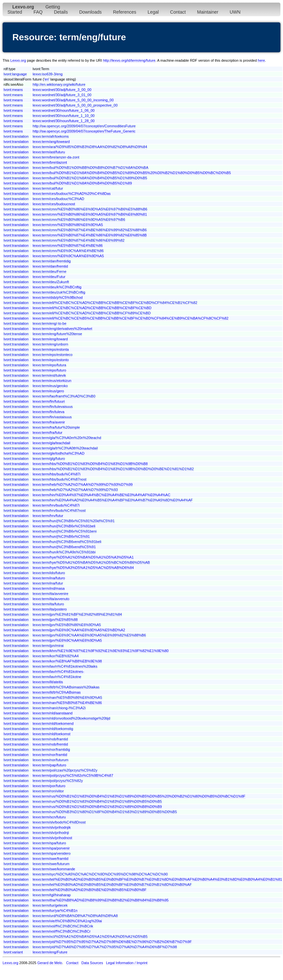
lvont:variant (13, 952)
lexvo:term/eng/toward (50, 339)
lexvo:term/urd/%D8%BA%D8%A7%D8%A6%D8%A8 (75, 916)
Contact (178, 12)
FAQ (38, 12)
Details (61, 12)
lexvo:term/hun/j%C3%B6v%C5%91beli (64, 526)
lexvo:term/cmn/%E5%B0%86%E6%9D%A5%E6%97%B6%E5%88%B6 (90, 209)
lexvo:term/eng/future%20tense (57, 334)
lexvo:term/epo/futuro (49, 370)
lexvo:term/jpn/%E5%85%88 (55, 620)
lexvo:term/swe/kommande (54, 869)
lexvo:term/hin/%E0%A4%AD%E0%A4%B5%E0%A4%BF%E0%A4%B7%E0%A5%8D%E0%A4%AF (113, 500)
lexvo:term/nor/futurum (51, 760)
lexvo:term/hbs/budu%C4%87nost (60, 479)
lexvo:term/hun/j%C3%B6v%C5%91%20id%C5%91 (74, 521)
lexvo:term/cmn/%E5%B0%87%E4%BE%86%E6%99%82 (79, 240)
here (261, 60)
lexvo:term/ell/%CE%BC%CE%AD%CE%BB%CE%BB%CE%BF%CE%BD (92, 308)
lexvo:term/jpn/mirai (48, 646)
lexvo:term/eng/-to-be (50, 323)
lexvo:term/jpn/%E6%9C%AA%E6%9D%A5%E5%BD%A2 (79, 630)
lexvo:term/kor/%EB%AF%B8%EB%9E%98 (67, 661)
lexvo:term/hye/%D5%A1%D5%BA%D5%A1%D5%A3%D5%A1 (83, 557)
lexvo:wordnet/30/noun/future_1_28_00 (64, 121)
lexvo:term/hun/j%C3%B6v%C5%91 (61, 536)
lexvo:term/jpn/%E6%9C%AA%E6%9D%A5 (67, 640)
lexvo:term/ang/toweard (51, 142)
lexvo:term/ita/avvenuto (51, 599)
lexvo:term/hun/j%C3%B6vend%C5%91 (64, 547)
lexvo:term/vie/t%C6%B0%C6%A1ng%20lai (67, 921)
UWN (235, 12)
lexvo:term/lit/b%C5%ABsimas (57, 692)
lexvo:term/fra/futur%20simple (56, 427)
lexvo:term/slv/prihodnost (53, 838)
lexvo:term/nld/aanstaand (53, 713)
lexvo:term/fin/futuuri (49, 401)
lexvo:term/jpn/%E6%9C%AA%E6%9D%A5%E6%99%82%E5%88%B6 (89, 635)
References (125, 12)
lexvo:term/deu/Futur (49, 277)
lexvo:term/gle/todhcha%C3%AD (59, 453)
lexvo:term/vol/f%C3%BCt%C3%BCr (62, 931)
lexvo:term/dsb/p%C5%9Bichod (58, 297)
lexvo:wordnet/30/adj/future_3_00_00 (62, 90)
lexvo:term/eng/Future (50, 952)
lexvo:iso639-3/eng (48, 74)
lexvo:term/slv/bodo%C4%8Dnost (59, 822)
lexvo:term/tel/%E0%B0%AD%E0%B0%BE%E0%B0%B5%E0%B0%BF (90, 890)
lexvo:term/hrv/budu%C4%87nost (59, 510)
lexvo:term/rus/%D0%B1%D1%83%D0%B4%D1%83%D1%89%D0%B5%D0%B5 (97, 801)
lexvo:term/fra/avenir (49, 422)
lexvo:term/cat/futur (48, 188)
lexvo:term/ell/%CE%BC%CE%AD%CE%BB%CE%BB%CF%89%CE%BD (92, 313)
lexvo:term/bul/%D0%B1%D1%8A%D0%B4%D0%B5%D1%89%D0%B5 (90, 178)
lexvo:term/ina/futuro (49, 578)
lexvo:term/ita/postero (50, 609)
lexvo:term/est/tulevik (49, 375)
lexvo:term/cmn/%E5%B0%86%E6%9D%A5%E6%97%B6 (79, 220)
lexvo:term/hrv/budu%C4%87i (56, 505)
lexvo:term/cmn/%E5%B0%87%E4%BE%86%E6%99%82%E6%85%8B (90, 235)
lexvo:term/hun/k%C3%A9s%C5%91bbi (64, 552)
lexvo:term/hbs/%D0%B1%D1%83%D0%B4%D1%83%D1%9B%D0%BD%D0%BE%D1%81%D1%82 (113, 469)
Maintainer (208, 12)
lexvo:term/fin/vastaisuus (52, 417)
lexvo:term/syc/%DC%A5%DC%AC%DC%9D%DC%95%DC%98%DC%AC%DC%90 (100, 874)
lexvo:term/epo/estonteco (53, 355)
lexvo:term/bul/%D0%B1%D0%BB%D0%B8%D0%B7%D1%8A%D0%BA (91, 168)
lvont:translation (16, 136)
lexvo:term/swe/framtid (51, 859)
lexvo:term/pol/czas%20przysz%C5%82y (65, 770)
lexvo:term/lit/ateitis (48, 682)
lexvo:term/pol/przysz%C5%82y (58, 781)
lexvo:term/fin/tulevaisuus (53, 407)
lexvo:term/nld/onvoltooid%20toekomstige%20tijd (72, 718)
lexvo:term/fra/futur (48, 433)
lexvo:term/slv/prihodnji (51, 833)
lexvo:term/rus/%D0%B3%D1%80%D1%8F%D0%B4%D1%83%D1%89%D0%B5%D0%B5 (105, 812)
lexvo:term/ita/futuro (49, 604)
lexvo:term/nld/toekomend (53, 723)
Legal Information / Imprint (127, 963)
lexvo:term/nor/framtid (50, 755)
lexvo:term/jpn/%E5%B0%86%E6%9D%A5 (67, 625)
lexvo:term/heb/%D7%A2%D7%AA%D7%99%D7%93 (75, 490)
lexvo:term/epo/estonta (51, 349)
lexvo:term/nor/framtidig (51, 749)
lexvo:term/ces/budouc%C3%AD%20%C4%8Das (72, 194)
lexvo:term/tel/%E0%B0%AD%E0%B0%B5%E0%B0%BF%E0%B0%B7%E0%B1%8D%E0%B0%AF (112, 885)
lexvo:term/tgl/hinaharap (52, 895)
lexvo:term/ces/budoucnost (54, 204)
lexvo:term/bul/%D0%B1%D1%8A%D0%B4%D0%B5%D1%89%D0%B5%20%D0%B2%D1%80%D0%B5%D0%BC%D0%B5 (132, 173)
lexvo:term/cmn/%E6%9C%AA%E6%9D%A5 (68, 256)
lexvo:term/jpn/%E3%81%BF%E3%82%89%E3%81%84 (77, 614)
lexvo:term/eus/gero (49, 391)
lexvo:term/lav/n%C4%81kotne (57, 677)
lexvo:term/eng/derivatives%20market (62, 329)
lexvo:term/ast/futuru (49, 152)
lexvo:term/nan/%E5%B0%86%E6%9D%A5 (68, 697)
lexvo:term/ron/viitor (48, 791)
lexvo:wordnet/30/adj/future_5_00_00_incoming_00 (73, 100)
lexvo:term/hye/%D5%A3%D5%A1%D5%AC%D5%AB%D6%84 (83, 568)
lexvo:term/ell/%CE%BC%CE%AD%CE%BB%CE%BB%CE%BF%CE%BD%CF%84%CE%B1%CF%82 (115, 303)
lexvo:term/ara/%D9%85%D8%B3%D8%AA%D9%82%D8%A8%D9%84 (90, 147)
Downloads (90, 12)
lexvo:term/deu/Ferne (50, 271)
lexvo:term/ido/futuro (49, 573)
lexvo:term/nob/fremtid (50, 744)
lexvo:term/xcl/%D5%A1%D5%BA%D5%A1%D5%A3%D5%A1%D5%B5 (90, 936)
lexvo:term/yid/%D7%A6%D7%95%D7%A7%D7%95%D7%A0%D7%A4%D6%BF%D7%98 (105, 947)
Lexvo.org (18, 60)
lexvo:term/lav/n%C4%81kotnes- (59, 672)
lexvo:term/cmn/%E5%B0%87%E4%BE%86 (68, 245)
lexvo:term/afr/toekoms (51, 136)
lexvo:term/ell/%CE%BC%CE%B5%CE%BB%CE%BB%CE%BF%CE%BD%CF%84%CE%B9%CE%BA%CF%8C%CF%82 (131, 318)
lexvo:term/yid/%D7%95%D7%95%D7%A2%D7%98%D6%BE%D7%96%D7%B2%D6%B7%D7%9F (112, 942)
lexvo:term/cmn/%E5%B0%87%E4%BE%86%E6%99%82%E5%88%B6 (90, 230)
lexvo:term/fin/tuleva (49, 412)
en (47, 79)
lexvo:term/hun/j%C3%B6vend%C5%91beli (67, 542)
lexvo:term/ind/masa (49, 588)
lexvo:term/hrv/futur (48, 516)
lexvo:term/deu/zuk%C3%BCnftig (59, 292)
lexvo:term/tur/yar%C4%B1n (55, 911)
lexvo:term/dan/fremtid (50, 266)
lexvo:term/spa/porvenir (51, 848)
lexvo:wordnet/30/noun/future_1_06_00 (64, 110)
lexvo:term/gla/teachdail (52, 443)
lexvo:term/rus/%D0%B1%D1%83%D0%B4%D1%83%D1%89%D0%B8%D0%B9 (97, 807)
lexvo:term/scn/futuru (49, 817)
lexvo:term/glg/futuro (49, 459)
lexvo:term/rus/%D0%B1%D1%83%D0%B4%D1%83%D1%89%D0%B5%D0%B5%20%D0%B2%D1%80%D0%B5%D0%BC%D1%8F (139, 796)
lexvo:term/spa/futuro (49, 843)
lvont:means (13, 90)
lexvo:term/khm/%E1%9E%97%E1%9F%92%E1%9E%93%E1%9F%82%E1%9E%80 (101, 651)
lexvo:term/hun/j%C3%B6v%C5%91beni (65, 531)
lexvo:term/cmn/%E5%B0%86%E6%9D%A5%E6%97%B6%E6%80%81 (90, 214)
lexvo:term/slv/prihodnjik (52, 827)
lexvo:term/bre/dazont (50, 162)
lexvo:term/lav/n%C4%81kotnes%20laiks (65, 666)
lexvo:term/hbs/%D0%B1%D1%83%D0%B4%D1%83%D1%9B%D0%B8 (90, 464)
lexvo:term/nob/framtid (50, 739)
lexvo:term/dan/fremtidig (52, 261)
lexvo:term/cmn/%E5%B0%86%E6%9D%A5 (68, 225)
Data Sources (92, 963)
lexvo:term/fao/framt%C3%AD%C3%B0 (64, 396)
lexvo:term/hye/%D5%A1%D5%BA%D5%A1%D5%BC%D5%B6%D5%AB (91, 562)
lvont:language (15, 74)
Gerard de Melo (50, 963)
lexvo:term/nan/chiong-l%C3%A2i (59, 708)
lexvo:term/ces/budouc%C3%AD (59, 199)
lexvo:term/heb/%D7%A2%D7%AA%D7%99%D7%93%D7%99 (83, 484)
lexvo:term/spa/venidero (52, 853)
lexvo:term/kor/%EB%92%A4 (56, 656)
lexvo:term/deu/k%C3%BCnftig (57, 287)
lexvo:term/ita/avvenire (51, 594)
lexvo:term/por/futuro (49, 786)
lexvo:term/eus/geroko (50, 386)
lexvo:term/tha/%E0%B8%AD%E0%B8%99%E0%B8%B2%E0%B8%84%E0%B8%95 (101, 900)
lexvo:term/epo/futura (49, 365)
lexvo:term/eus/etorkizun (52, 381)
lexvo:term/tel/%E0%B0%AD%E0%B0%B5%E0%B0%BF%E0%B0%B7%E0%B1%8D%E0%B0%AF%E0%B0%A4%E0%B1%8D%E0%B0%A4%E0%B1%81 (158, 879)
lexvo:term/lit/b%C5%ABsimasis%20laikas (66, 687)
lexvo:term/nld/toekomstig (53, 729)
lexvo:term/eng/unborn (50, 344)
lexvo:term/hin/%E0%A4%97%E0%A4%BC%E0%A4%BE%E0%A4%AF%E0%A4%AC (102, 495)
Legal (153, 12)
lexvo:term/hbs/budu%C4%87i (57, 474)
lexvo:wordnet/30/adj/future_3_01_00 (62, 95)
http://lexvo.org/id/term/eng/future (129, 60)
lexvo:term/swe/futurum (51, 864)
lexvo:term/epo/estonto (51, 360)
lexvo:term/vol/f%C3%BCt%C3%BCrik (63, 926)
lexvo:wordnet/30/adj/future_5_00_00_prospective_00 (75, 105)
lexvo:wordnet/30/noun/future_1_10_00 (64, 116)
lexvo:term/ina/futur (48, 583)
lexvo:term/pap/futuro (49, 765)
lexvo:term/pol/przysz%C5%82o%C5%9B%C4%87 (73, 775)
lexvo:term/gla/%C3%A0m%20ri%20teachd (67, 438)
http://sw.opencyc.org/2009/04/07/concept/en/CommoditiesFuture (84, 126)
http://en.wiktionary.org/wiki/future (59, 84)
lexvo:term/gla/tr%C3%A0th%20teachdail (65, 448)
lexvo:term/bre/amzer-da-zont (56, 157)
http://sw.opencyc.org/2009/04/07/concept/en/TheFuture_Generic (84, 131)
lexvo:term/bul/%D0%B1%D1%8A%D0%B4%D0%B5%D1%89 (82, 183)
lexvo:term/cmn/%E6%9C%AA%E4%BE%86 (68, 251)
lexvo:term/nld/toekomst (52, 734)
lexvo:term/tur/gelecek (50, 905)
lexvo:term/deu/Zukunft (51, 282)
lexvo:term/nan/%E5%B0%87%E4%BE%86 (67, 703)
